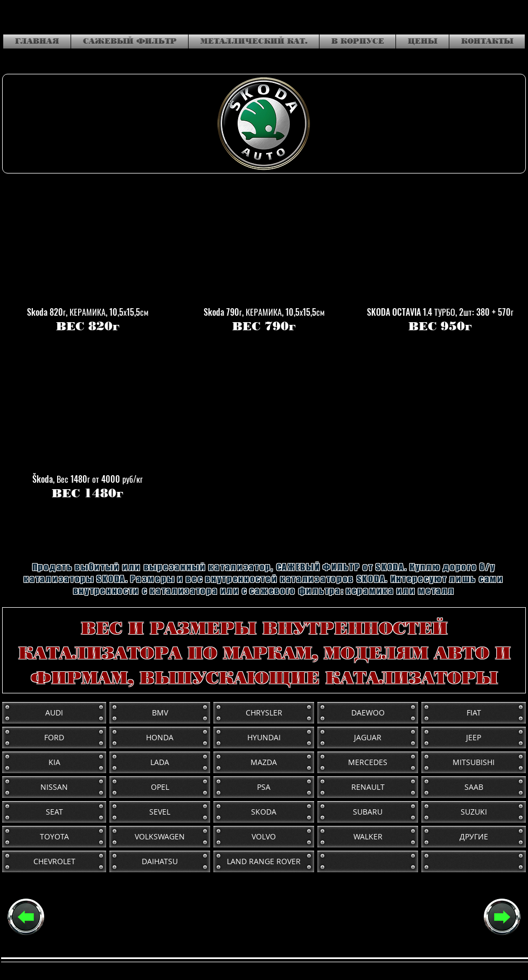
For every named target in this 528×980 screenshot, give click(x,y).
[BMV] (160, 713)
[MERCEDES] (368, 762)
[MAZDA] (264, 762)
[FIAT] (474, 713)
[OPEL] (160, 787)
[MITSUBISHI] (474, 762)
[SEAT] (54, 812)
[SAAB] (474, 787)
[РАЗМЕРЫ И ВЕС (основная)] (26, 917)
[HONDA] (160, 738)
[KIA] (54, 762)
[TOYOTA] (54, 837)
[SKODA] (264, 812)
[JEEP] (474, 738)
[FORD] (54, 738)
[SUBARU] (368, 812)
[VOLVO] (264, 837)
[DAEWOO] (368, 713)
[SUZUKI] (474, 812)
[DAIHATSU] (160, 861)
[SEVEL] (160, 812)
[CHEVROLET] (54, 861)
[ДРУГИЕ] (474, 837)
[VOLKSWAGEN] (160, 837)
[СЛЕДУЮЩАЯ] (502, 917)
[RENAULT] (368, 787)
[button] (88, 260)
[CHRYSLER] (264, 713)
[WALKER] (368, 837)
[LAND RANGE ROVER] (264, 861)
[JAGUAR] (368, 738)
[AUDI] (54, 713)
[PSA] (264, 787)
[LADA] (160, 762)
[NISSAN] (54, 787)
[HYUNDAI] (264, 738)
